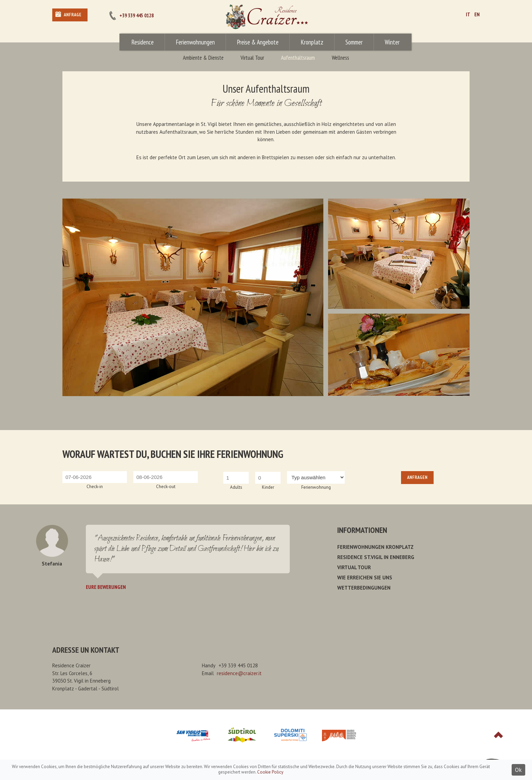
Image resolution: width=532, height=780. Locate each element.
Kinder (268, 487)
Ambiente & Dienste (203, 58)
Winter (392, 42)
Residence (142, 42)
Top (498, 735)
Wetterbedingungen (364, 588)
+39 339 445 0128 (137, 15)
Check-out (166, 487)
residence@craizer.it (239, 673)
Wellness (340, 58)
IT (468, 14)
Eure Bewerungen (106, 587)
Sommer (354, 42)
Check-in (95, 487)
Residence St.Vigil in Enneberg (376, 557)
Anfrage (73, 15)
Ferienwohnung (316, 487)
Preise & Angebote (258, 42)
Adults (236, 487)
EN (477, 14)
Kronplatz (312, 42)
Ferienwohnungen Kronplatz (375, 547)
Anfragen (417, 477)
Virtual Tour (252, 58)
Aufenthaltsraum (298, 58)
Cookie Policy (270, 772)
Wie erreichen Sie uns (365, 578)
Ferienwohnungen (195, 42)
